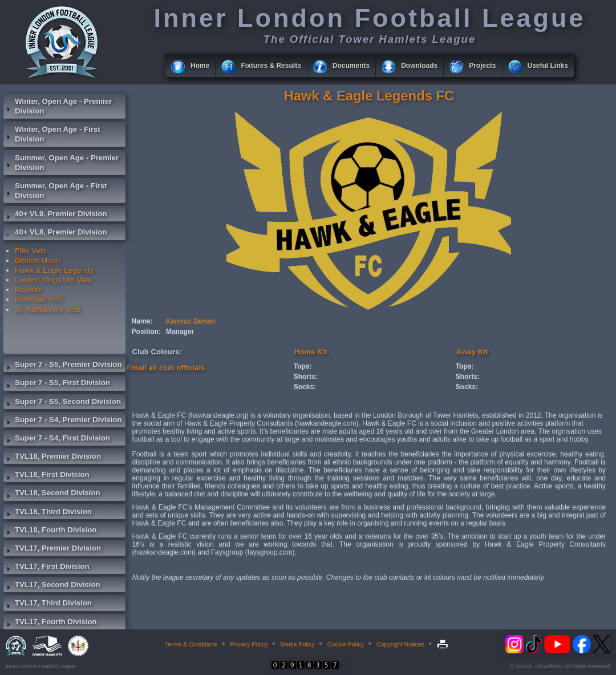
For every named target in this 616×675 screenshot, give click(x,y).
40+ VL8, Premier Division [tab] (55, 233)
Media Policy (297, 644)
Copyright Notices (400, 644)
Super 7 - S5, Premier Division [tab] (63, 366)
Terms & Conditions (191, 644)
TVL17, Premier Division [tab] (52, 549)
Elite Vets (31, 251)
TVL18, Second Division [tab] (52, 494)
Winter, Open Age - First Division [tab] (52, 134)
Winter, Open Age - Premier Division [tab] (58, 106)
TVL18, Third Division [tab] (48, 513)
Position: (146, 332)
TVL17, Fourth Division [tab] (50, 623)
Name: (142, 321)
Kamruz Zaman (191, 321)
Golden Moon (37, 260)
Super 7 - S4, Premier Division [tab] (63, 421)
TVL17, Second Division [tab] (52, 586)
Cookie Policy (346, 644)
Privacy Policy (249, 644)
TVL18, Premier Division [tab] (52, 458)
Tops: (303, 366)
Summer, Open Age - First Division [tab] (55, 191)
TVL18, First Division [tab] (46, 476)
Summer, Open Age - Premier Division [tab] (61, 163)
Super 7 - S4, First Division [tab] (57, 439)
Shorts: (306, 377)
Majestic (29, 290)
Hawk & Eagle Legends (54, 270)
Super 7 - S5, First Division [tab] (57, 384)
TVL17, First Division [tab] (46, 568)
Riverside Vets (39, 299)
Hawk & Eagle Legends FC (369, 96)
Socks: (305, 387)
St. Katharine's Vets (48, 310)
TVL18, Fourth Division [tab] (50, 531)
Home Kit (311, 352)
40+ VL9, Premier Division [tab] (55, 215)
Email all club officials (166, 368)
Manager (180, 332)
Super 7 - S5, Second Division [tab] (62, 403)
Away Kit (472, 352)
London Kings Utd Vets (53, 280)
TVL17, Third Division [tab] (48, 604)
